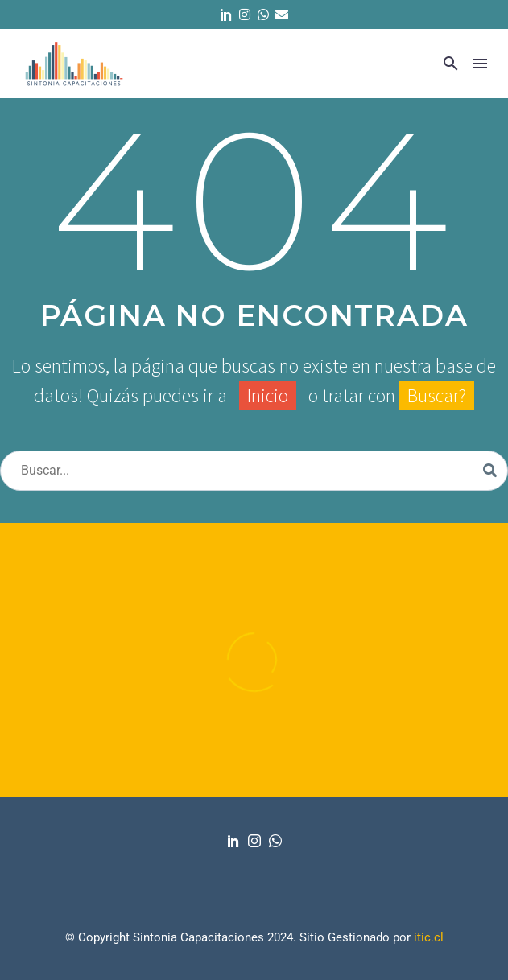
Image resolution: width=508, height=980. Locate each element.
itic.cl (429, 937)
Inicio (268, 395)
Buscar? (437, 395)
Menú (480, 64)
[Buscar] (254, 471)
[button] (451, 64)
